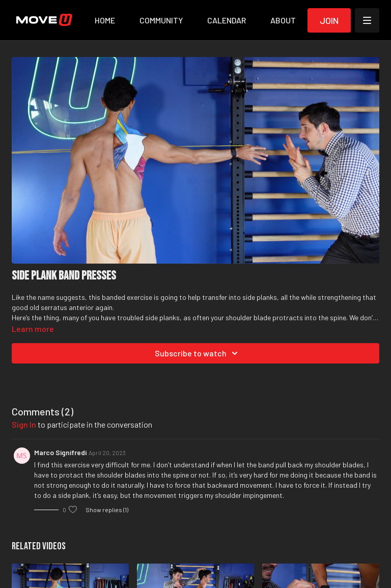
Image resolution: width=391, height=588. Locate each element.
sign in (24, 424)
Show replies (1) (107, 510)
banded (114, 297)
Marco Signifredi (60, 452)
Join (329, 20)
